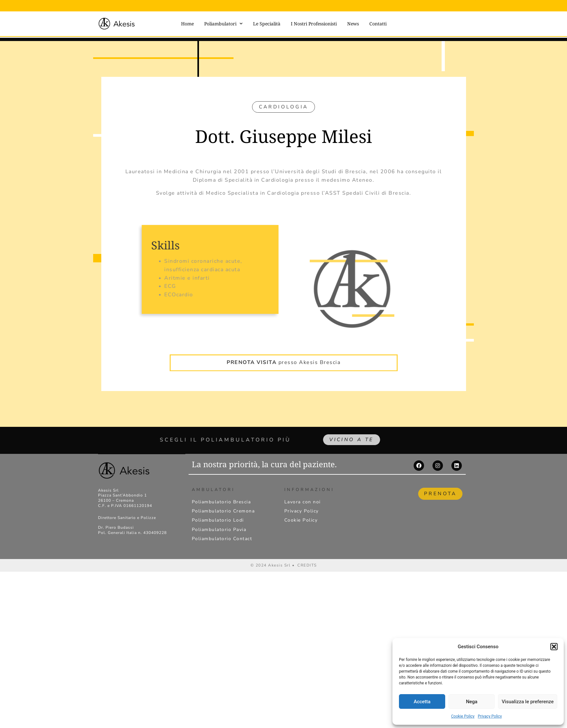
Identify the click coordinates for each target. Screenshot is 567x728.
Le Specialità (267, 24)
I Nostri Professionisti (314, 24)
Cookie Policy (463, 716)
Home (187, 24)
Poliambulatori (223, 24)
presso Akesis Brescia (283, 355)
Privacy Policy (490, 716)
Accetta (422, 702)
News (353, 24)
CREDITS (307, 567)
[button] (554, 647)
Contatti (378, 24)
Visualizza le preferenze (528, 702)
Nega (472, 702)
